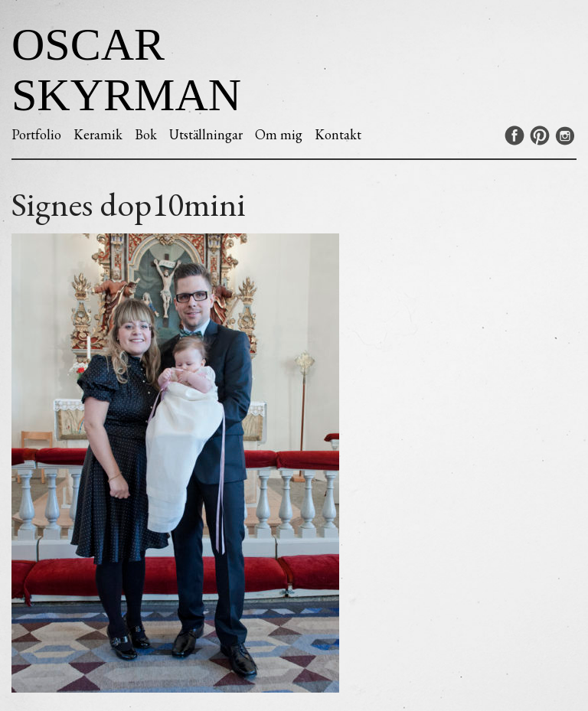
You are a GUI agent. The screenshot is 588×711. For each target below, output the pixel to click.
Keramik (98, 134)
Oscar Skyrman (126, 70)
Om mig (279, 134)
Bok (146, 134)
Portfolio (36, 134)
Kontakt (338, 134)
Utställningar (206, 134)
